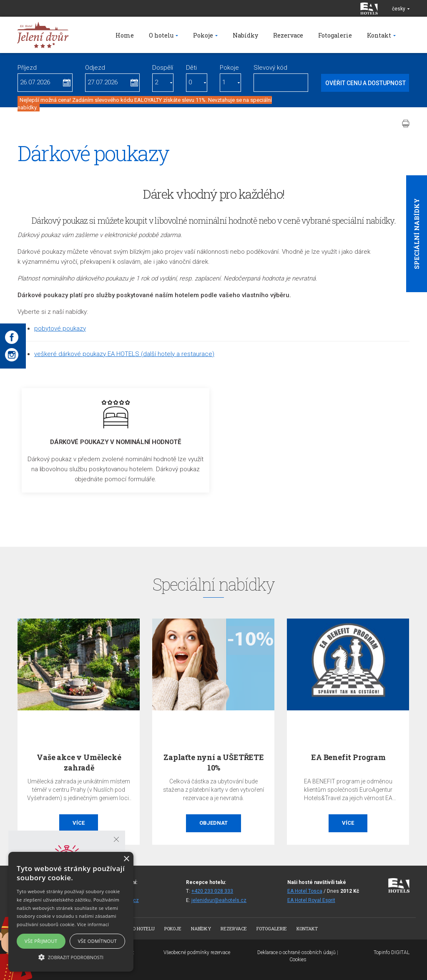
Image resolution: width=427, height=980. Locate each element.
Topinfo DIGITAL (392, 952)
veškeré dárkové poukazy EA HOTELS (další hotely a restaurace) (124, 354)
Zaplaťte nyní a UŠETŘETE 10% (214, 762)
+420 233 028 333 (212, 891)
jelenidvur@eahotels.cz (219, 900)
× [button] (126, 859)
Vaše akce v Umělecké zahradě (79, 762)
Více (79, 823)
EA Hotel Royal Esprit (311, 900)
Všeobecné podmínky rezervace (197, 952)
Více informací (93, 924)
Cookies (298, 960)
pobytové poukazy (60, 328)
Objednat (213, 823)
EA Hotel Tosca (305, 891)
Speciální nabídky (417, 234)
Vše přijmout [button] (41, 941)
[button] (71, 957)
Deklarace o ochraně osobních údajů (296, 952)
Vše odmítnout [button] (97, 941)
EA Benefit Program (348, 757)
